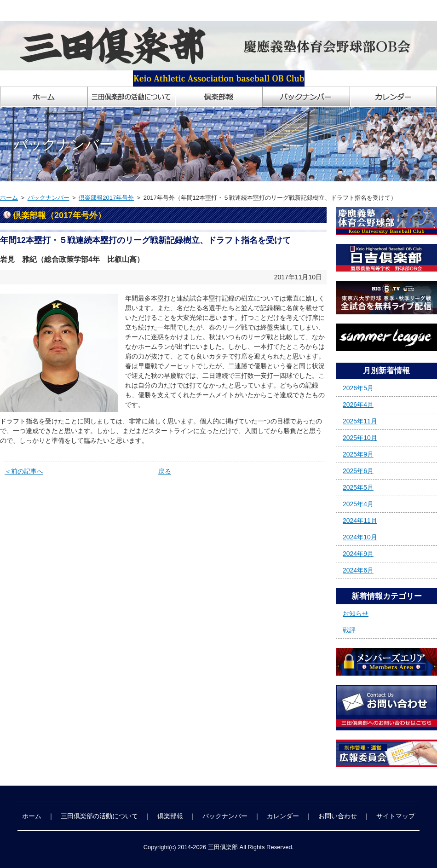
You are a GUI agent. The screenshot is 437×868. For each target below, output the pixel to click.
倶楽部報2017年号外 (106, 198)
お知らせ (356, 613)
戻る (165, 471)
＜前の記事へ (24, 471)
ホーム (9, 198)
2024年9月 (358, 554)
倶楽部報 (170, 816)
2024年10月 (360, 537)
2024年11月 (360, 521)
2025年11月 (360, 421)
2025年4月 (358, 504)
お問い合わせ (338, 816)
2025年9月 (358, 454)
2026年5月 (358, 388)
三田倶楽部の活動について (99, 816)
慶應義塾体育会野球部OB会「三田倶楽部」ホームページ (82, 10)
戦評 (349, 630)
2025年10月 (360, 438)
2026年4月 (358, 405)
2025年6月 (358, 471)
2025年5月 (358, 487)
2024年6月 (358, 570)
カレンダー (283, 816)
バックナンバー (49, 198)
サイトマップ (396, 816)
